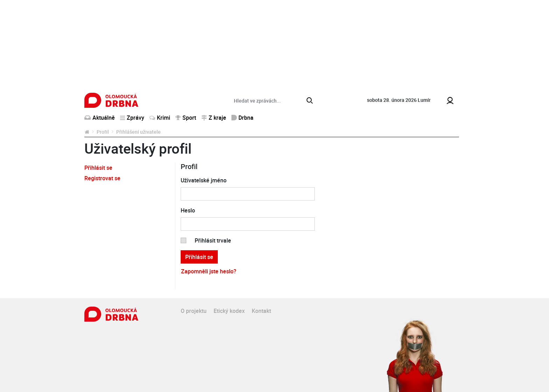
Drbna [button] (242, 118)
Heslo (188, 210)
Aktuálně (100, 118)
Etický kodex (229, 311)
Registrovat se (102, 178)
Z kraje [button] (214, 118)
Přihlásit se (98, 168)
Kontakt (261, 311)
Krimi (160, 118)
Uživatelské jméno (204, 180)
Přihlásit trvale (213, 240)
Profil (103, 132)
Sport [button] (186, 118)
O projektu (194, 311)
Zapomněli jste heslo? (209, 271)
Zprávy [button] (132, 118)
